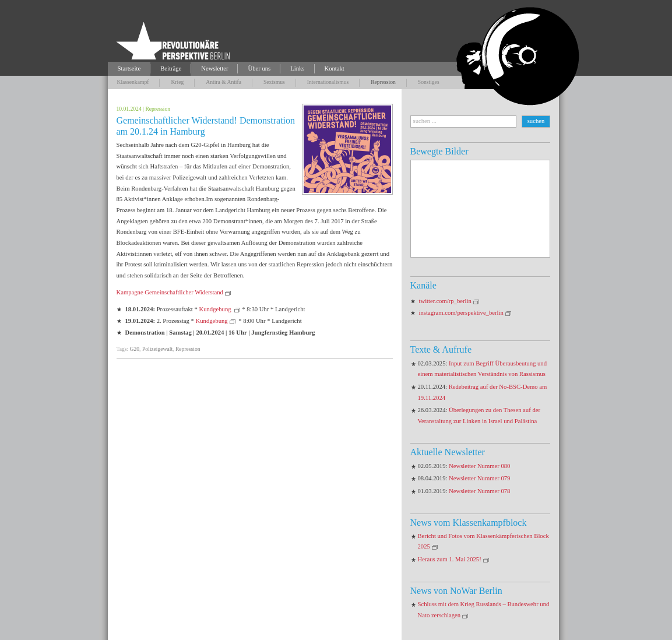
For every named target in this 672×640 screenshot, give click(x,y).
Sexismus (274, 82)
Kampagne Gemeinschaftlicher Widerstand (170, 292)
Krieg (177, 82)
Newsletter (214, 68)
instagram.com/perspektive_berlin (461, 313)
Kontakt (335, 68)
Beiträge (171, 68)
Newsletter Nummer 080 (479, 466)
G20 (135, 349)
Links (297, 68)
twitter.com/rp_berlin (445, 301)
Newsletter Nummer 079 (479, 478)
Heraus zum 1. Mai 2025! (450, 559)
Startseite (129, 68)
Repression (383, 82)
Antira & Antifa (224, 82)
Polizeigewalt (157, 349)
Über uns (259, 68)
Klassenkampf (133, 82)
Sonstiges (429, 82)
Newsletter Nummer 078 (479, 491)
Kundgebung (216, 309)
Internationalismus (328, 82)
